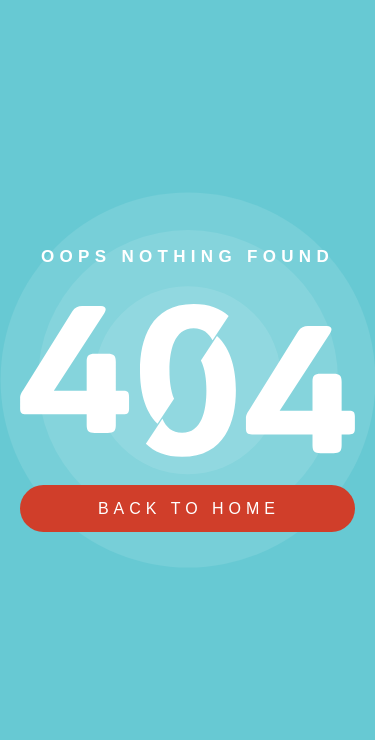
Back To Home (189, 508)
